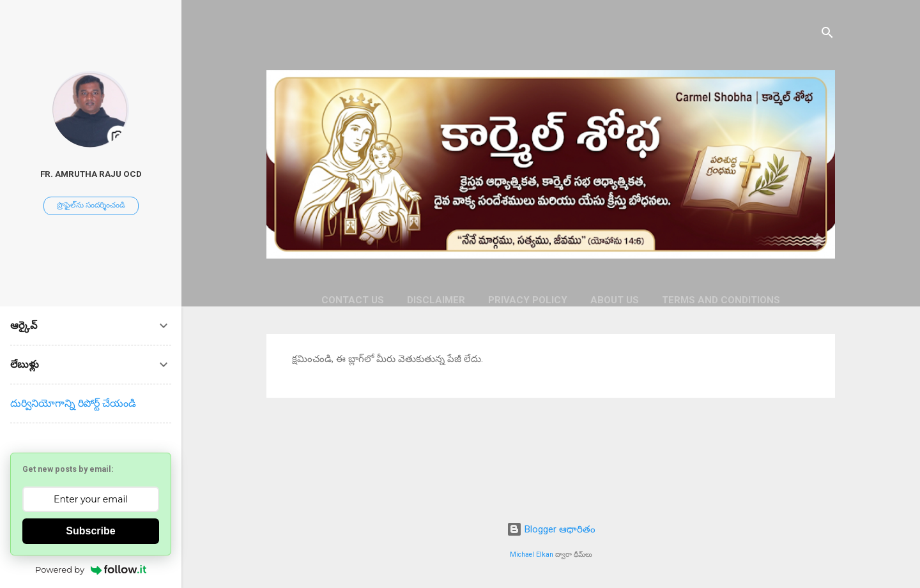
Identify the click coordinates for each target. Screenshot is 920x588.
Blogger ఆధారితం (551, 529)
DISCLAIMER (436, 300)
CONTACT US (353, 300)
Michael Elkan (532, 554)
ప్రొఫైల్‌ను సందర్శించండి (91, 205)
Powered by (91, 569)
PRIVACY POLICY (528, 300)
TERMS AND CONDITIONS (721, 300)
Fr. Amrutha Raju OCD (91, 174)
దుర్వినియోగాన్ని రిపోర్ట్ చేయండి (73, 403)
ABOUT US (615, 300)
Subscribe (90, 531)
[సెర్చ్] (827, 35)
